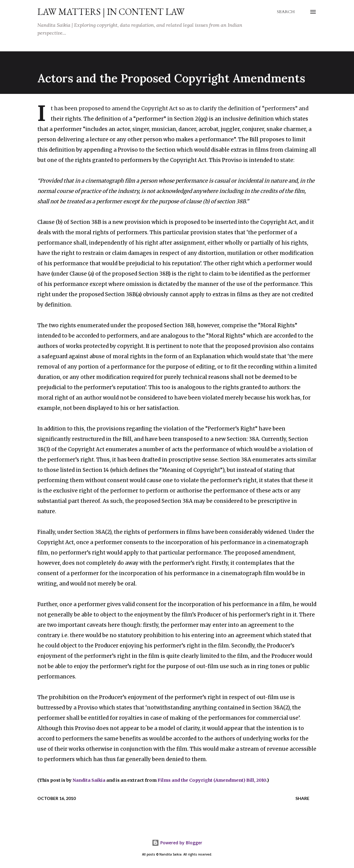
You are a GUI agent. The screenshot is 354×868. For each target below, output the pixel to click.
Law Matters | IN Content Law (111, 12)
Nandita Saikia (89, 780)
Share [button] (302, 798)
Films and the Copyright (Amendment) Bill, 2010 (212, 780)
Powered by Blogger (177, 843)
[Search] (286, 12)
